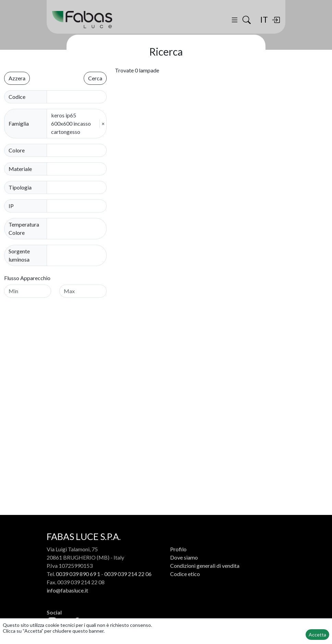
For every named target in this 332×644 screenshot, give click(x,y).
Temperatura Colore (24, 228)
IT (264, 19)
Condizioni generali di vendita (205, 566)
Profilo (178, 549)
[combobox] (79, 150)
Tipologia (20, 187)
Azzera (17, 78)
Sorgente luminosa (19, 255)
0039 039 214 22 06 (128, 574)
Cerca (95, 78)
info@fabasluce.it (67, 590)
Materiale (20, 169)
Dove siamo (184, 557)
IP (11, 206)
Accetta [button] (317, 635)
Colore (17, 150)
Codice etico (185, 574)
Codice (17, 97)
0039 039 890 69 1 (78, 574)
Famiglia (19, 123)
